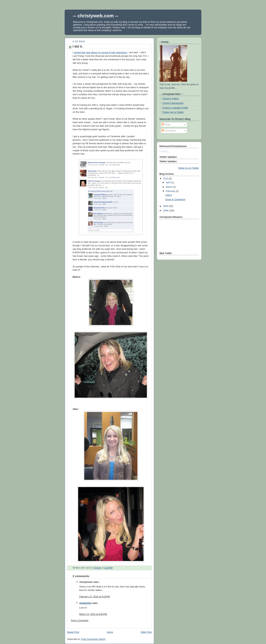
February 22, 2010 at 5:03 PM (95, 597)
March (169, 187)
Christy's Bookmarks (173, 103)
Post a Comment (80, 621)
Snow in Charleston (175, 200)
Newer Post (73, 632)
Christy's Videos (171, 99)
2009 (166, 206)
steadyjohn (85, 603)
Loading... (164, 151)
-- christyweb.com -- (96, 16)
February (171, 191)
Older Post (146, 632)
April (169, 182)
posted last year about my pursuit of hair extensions (100, 53)
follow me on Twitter (189, 168)
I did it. (169, 195)
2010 (166, 179)
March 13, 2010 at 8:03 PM (93, 614)
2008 (166, 211)
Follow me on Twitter (173, 112)
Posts (166, 125)
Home (110, 632)
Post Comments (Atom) (93, 639)
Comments (168, 131)
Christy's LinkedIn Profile (175, 108)
